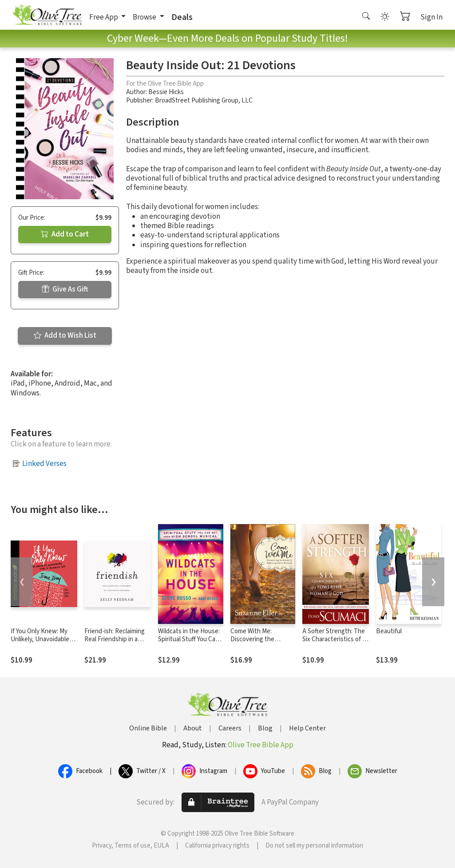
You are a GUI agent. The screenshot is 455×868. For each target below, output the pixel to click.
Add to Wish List (65, 335)
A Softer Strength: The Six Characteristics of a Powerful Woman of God (336, 640)
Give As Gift (65, 289)
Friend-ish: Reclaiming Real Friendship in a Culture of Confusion (115, 640)
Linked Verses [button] (44, 464)
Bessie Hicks (166, 92)
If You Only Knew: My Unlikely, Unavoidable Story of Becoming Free (44, 640)
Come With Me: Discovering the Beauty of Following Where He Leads (258, 644)
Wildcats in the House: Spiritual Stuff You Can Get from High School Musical (189, 644)
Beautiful (389, 631)
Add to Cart (65, 234)
